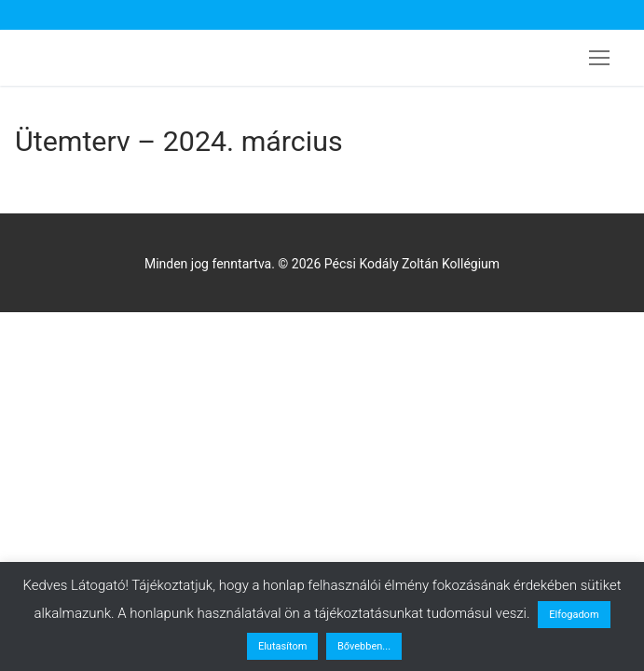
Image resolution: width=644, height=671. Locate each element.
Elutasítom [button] (282, 646)
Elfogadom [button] (574, 615)
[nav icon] (599, 58)
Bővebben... (364, 646)
